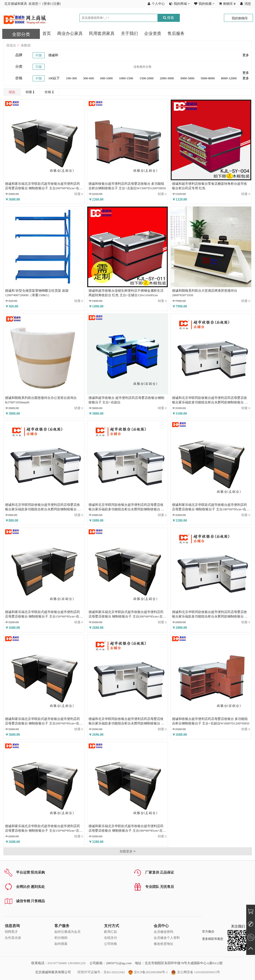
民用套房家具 (102, 34)
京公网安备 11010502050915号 (195, 972)
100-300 (71, 78)
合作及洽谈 (13, 938)
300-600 (88, 78)
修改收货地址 (163, 944)
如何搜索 (61, 944)
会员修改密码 (163, 932)
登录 (47, 4)
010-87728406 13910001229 (67, 963)
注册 (56, 4)
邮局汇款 (111, 932)
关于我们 (129, 34)
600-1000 (107, 78)
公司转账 (111, 944)
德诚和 (53, 55)
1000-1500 (126, 78)
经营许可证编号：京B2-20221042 (101, 972)
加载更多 (127, 851)
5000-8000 (208, 78)
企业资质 (153, 34)
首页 (47, 34)
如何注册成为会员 (67, 932)
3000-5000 (187, 78)
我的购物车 (240, 18)
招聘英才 (11, 932)
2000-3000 (167, 78)
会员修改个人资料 (167, 938)
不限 (39, 55)
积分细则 (61, 938)
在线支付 (111, 938)
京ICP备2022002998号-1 (148, 972)
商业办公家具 (70, 34)
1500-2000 (146, 78)
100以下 (54, 78)
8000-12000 (229, 78)
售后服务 (176, 34)
